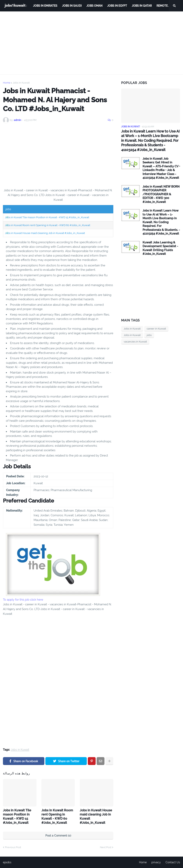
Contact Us (173, 862)
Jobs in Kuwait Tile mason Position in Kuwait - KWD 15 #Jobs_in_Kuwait (47, 217)
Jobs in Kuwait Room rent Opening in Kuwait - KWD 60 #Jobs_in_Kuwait (48, 225)
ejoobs (7, 862)
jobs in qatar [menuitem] (142, 6)
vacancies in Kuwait (135, 342)
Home (7, 83)
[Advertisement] (91, 43)
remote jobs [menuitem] (166, 6)
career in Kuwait (156, 329)
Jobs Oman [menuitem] (94, 6)
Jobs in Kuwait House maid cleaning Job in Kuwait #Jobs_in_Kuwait (45, 233)
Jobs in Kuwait (21, 83)
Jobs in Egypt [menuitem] (117, 6)
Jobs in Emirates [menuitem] (45, 6)
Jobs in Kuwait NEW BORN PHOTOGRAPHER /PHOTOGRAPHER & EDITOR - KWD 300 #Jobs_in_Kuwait (161, 194)
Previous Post (13, 847)
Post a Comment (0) (58, 836)
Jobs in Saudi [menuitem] (72, 6)
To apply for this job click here (23, 600)
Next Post (106, 847)
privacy (156, 862)
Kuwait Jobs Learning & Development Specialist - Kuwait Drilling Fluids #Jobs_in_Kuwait (160, 248)
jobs (149, 335)
